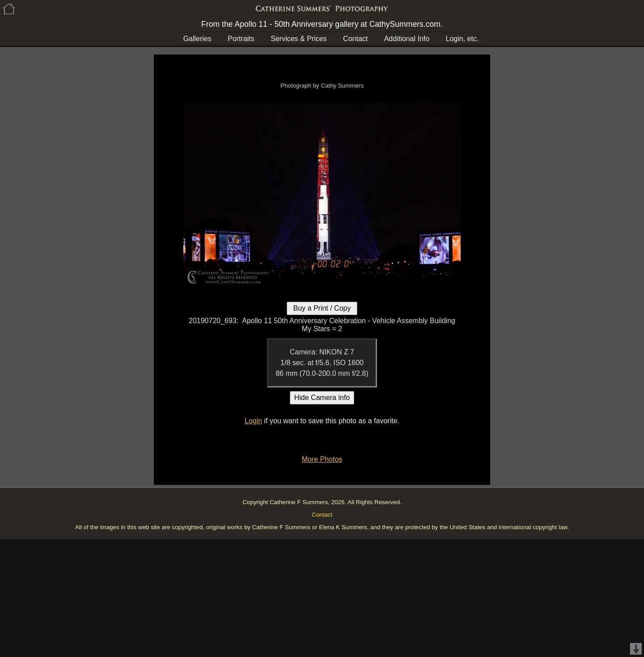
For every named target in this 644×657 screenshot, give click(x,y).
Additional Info (407, 39)
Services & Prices (299, 39)
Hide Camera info (322, 398)
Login (253, 421)
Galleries (197, 39)
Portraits (241, 39)
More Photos (322, 459)
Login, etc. (462, 39)
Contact (355, 39)
